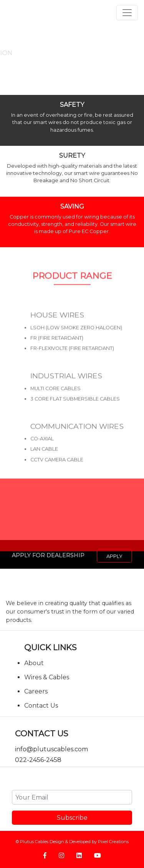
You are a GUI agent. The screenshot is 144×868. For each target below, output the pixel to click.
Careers (36, 691)
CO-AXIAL (42, 449)
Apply (114, 556)
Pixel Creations (113, 842)
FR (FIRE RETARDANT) (57, 348)
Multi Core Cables (55, 398)
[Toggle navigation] (127, 13)
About (34, 663)
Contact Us (41, 706)
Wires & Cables (47, 677)
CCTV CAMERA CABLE (57, 469)
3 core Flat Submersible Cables (75, 409)
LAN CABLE (44, 459)
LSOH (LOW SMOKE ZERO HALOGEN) (76, 337)
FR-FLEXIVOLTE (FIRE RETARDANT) (72, 358)
